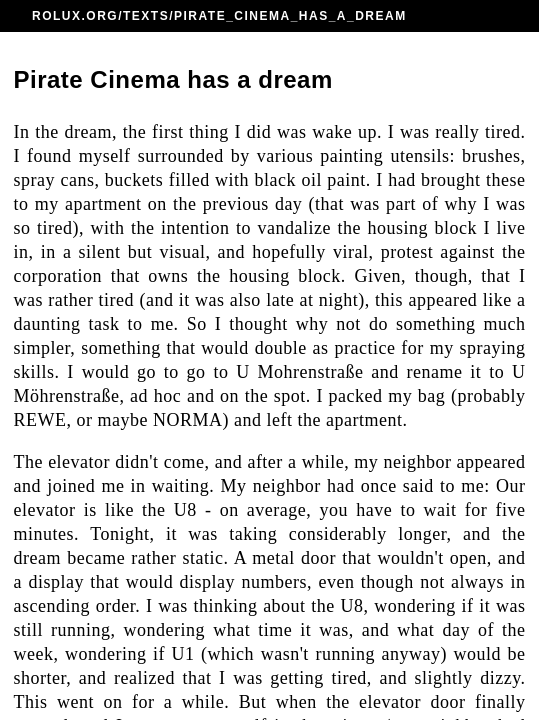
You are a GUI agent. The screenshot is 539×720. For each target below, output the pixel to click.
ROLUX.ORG (75, 16)
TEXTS (146, 16)
